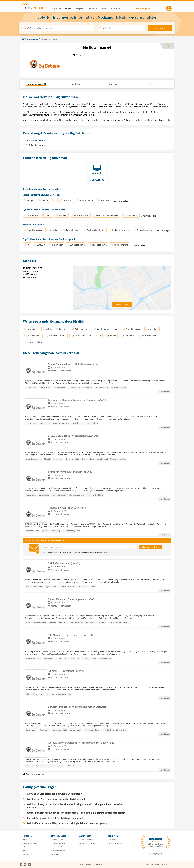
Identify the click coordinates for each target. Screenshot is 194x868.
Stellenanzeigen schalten (88, 843)
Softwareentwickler (120, 230)
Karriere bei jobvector (115, 843)
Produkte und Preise (86, 839)
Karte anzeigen (122, 305)
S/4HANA (40, 245)
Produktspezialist (33, 230)
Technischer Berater (95, 230)
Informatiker (31, 215)
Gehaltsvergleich (57, 847)
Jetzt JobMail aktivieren (150, 547)
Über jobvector (113, 839)
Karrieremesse (56, 854)
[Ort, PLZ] (121, 28)
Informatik (66, 200)
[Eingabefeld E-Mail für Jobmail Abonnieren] (90, 547)
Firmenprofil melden (35, 774)
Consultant (53, 230)
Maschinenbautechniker (106, 215)
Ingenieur (62, 215)
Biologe (47, 215)
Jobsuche (26, 839)
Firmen (25, 850)
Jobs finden (160, 28)
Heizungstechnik (98, 245)
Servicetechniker (143, 230)
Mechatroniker (130, 215)
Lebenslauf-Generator (58, 839)
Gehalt (25, 847)
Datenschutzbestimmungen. (107, 552)
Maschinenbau (85, 200)
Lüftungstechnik (76, 245)
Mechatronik (104, 200)
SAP (27, 245)
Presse (110, 847)
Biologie (29, 200)
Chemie (43, 200)
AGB (94, 552)
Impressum (98, 865)
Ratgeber (26, 854)
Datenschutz (89, 865)
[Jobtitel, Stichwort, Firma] (58, 28)
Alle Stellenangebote (30, 843)
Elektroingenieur (80, 215)
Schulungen (56, 245)
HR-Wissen (83, 847)
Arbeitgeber (33, 39)
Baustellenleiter (72, 230)
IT (54, 200)
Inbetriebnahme (119, 245)
